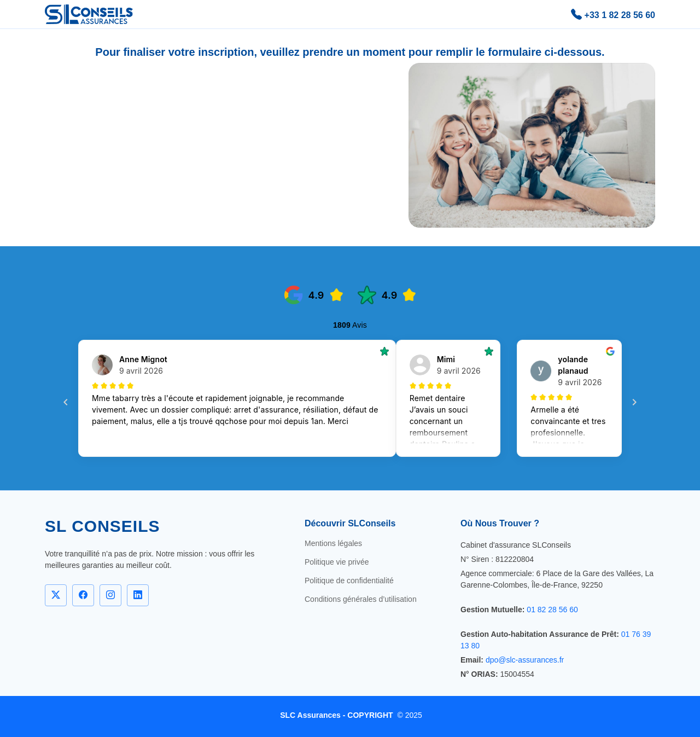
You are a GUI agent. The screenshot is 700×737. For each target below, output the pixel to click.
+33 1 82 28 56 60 (613, 14)
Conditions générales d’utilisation (361, 599)
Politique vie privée (337, 562)
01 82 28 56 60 (552, 610)
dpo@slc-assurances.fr (525, 660)
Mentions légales (333, 543)
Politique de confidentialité (349, 581)
